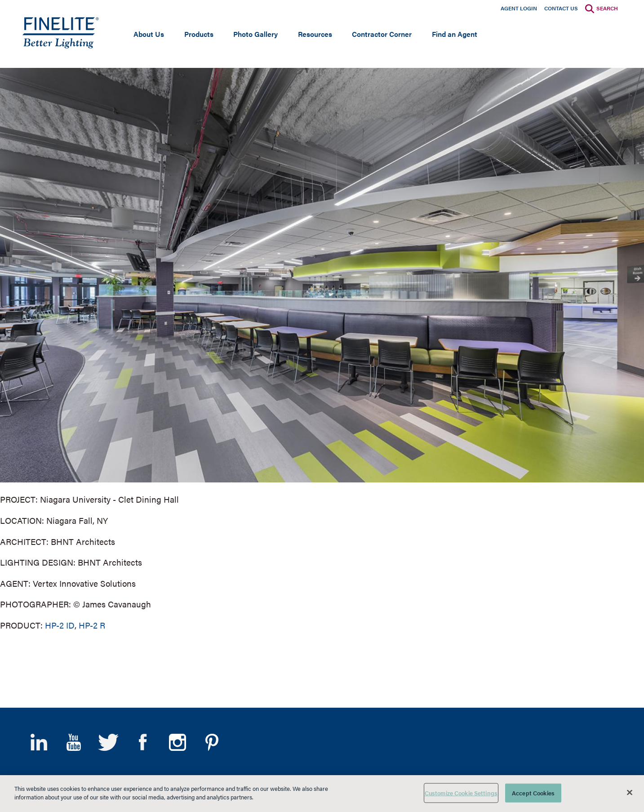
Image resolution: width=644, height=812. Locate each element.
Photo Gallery (255, 34)
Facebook (143, 742)
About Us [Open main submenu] (149, 34)
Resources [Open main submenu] (315, 34)
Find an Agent (455, 34)
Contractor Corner (382, 34)
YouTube (73, 742)
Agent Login (519, 8)
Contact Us (561, 8)
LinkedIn (39, 742)
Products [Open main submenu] (199, 34)
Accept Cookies (533, 793)
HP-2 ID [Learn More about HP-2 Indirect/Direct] (60, 625)
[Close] (630, 792)
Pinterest (212, 742)
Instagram (177, 742)
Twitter (108, 742)
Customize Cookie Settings (461, 793)
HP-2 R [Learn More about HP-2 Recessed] (92, 625)
